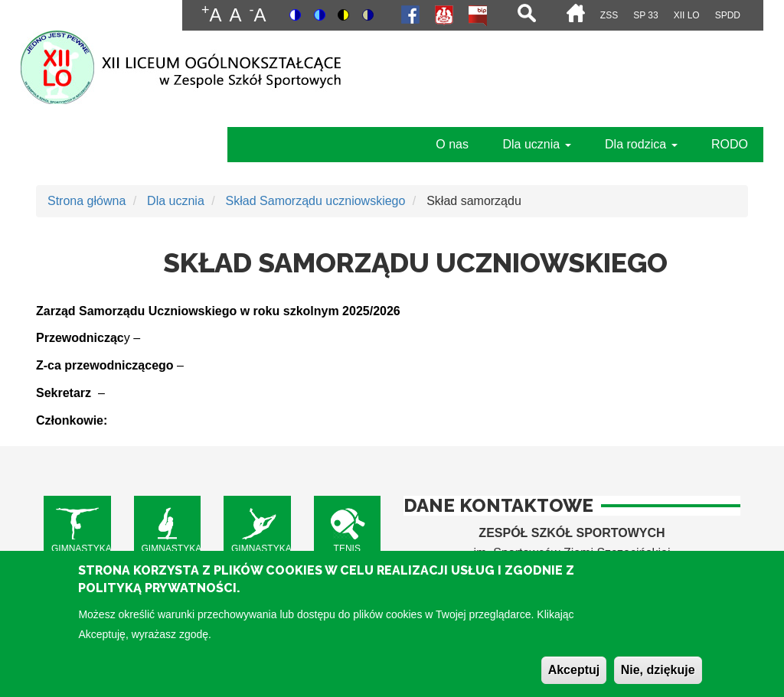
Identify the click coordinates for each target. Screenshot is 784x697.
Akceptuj (574, 679)
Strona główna (87, 201)
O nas (452, 144)
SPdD (728, 15)
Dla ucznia (536, 144)
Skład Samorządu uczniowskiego (316, 201)
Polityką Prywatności (157, 597)
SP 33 (645, 15)
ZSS (609, 15)
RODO (730, 144)
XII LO (687, 15)
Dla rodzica (641, 144)
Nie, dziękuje (658, 679)
